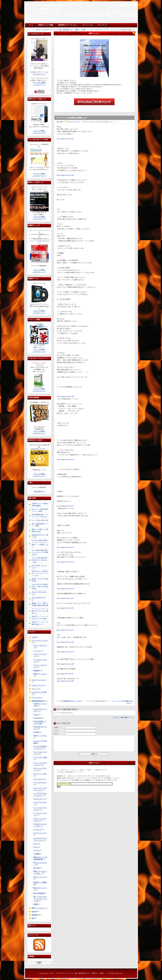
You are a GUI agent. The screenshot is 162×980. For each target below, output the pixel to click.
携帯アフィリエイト (40, 674)
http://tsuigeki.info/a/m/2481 (65, 674)
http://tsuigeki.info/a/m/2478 (65, 642)
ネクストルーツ (39, 799)
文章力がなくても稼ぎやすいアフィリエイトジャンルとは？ (40, 573)
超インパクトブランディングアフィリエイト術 (40, 899)
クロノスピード (39, 779)
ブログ (56, 734)
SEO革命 (36, 732)
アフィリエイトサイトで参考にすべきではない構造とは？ (40, 611)
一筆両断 (37, 854)
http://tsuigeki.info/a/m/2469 (65, 396)
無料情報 (35, 915)
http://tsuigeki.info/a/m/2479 (65, 652)
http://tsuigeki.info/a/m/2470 (65, 460)
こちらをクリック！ (39, 74)
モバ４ (36, 844)
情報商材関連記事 (38, 701)
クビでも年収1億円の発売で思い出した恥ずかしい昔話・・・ (40, 560)
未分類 (34, 911)
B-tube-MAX (38, 718)
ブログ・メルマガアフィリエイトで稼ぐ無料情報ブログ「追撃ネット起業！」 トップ (65, 30)
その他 (34, 637)
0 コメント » (110, 122)
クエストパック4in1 (40, 774)
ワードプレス (36, 697)
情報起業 (37, 670)
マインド (35, 689)
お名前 (56, 727)
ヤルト (36, 847)
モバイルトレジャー (40, 833)
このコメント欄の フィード (123, 717)
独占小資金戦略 (39, 893)
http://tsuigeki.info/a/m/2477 (65, 630)
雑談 (33, 918)
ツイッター (37, 651)
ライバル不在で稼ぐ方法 (40, 520)
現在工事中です (39, 491)
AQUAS (36, 715)
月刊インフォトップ (40, 877)
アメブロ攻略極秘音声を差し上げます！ (70, 701)
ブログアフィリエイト (102, 30)
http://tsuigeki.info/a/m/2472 (65, 547)
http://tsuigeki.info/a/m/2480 (65, 664)
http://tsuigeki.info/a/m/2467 (65, 139)
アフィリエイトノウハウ (40, 640)
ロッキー (37, 850)
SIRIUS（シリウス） (40, 736)
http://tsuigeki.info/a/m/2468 (65, 175)
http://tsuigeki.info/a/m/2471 (65, 506)
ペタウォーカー (100, 122)
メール (56, 731)
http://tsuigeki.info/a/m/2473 (65, 562)
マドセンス (37, 829)
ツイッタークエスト (40, 782)
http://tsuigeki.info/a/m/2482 (65, 681)
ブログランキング (38, 685)
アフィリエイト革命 (40, 757)
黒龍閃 (36, 904)
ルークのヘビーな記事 (39, 692)
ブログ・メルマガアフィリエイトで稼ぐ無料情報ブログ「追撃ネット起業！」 (78, 973)
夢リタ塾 (37, 868)
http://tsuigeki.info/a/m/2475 (65, 598)
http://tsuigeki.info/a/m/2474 (65, 589)
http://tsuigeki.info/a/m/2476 (65, 608)
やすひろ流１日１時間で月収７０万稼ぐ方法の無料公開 (40, 587)
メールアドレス (64, 784)
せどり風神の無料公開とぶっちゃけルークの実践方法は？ (40, 552)
